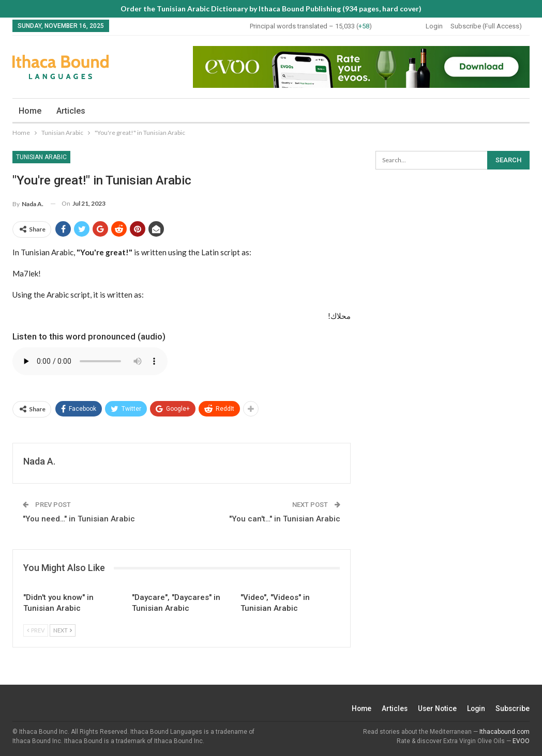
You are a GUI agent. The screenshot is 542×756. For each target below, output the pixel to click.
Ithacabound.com (505, 732)
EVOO (521, 741)
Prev (36, 630)
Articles (71, 111)
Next (63, 630)
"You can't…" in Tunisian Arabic (285, 519)
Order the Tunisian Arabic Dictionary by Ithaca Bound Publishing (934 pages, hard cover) (271, 9)
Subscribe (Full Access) (486, 26)
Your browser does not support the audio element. (90, 361)
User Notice (435, 708)
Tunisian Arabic (41, 157)
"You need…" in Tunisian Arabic (79, 519)
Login (434, 26)
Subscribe (512, 708)
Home (30, 111)
